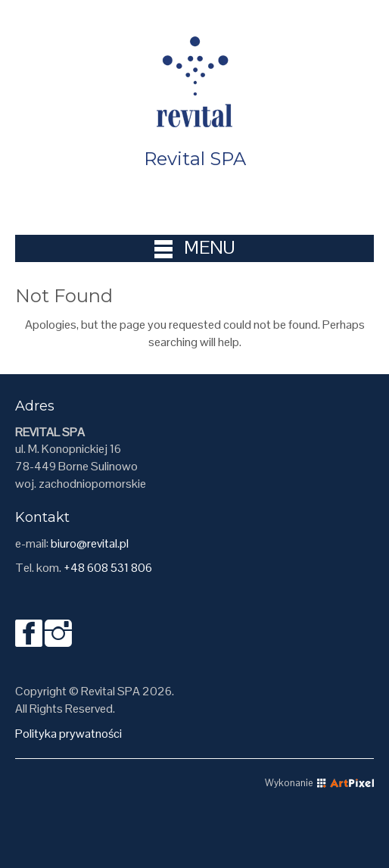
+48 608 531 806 (108, 568)
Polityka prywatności (68, 734)
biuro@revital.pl (90, 543)
